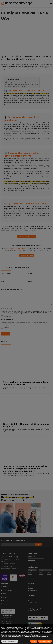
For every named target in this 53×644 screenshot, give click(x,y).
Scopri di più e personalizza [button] (10, 641)
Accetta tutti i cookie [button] (45, 641)
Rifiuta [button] (34, 641)
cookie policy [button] (4, 635)
